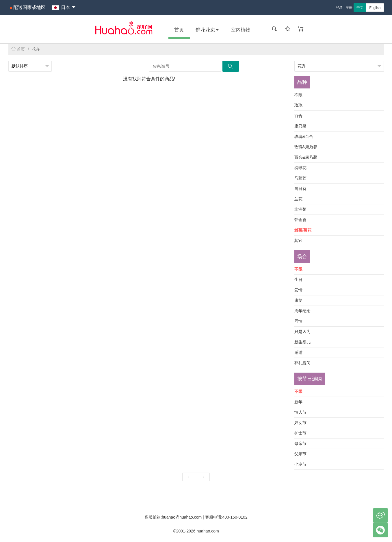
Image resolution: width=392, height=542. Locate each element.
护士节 (300, 433)
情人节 (300, 412)
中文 (360, 8)
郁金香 (300, 220)
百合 (298, 116)
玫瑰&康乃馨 (306, 147)
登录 (339, 8)
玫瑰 (298, 105)
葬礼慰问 (302, 363)
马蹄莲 (300, 178)
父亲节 (300, 454)
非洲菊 (300, 209)
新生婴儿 (302, 342)
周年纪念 (302, 311)
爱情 (298, 290)
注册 (349, 8)
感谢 (298, 352)
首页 (179, 30)
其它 (298, 241)
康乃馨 (300, 126)
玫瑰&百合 (304, 136)
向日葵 (300, 188)
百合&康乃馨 (306, 157)
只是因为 (302, 332)
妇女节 (300, 423)
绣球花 (300, 168)
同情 (298, 321)
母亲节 (300, 443)
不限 (298, 95)
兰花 (298, 199)
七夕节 (300, 464)
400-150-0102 (235, 517)
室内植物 (241, 30)
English (375, 8)
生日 (298, 280)
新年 (298, 402)
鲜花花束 (207, 30)
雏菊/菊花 (303, 230)
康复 (298, 300)
